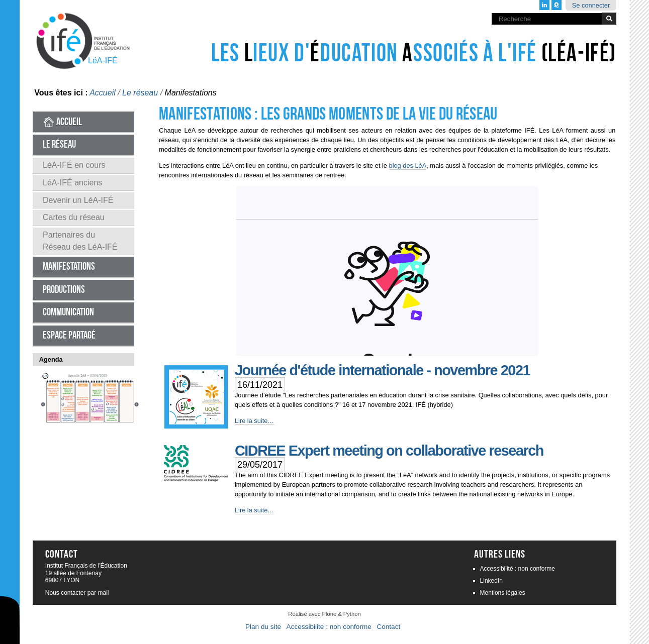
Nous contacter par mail (77, 593)
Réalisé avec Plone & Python (324, 614)
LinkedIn (491, 581)
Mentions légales (503, 593)
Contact (388, 627)
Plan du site (263, 627)
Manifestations (69, 266)
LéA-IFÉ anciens (72, 183)
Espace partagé (69, 335)
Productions (64, 290)
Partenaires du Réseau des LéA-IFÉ (80, 241)
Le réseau (140, 93)
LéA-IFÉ (103, 61)
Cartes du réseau (74, 217)
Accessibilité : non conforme (518, 569)
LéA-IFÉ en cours (74, 165)
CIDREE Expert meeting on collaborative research (389, 451)
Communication (68, 312)
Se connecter (591, 5)
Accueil (103, 93)
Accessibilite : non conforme (329, 627)
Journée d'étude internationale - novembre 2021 (382, 370)
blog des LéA (408, 166)
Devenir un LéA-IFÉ (78, 200)
